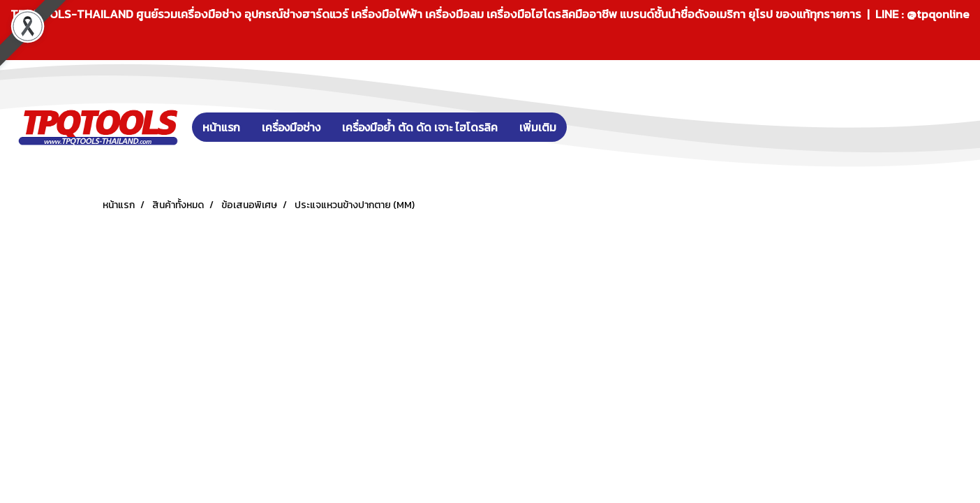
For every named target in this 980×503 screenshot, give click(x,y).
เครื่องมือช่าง (291, 127)
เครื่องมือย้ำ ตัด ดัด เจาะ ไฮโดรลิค (420, 127)
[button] (588, 127)
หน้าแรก (221, 127)
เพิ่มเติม (538, 127)
